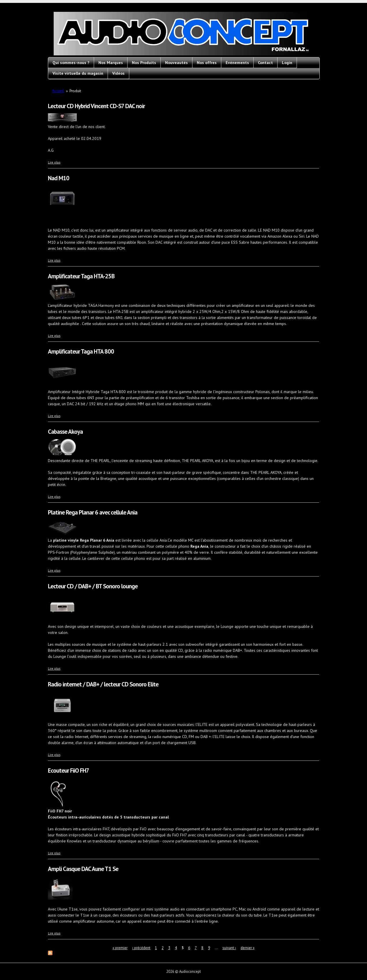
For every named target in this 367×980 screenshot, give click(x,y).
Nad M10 (59, 178)
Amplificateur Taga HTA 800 (81, 351)
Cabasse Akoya (65, 432)
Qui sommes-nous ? (71, 63)
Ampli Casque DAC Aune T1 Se (83, 869)
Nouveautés (176, 63)
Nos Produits (144, 63)
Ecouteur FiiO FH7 (69, 770)
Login (287, 63)
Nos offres (207, 63)
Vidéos (118, 73)
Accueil (58, 91)
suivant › (229, 948)
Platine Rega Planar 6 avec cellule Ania (93, 512)
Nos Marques (111, 63)
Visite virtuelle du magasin (78, 73)
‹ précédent (141, 948)
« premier (120, 948)
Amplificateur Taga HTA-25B (81, 276)
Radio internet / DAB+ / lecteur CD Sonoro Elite (103, 684)
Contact (265, 63)
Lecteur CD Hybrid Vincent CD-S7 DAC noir (96, 106)
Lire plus (54, 162)
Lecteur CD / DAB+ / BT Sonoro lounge (93, 586)
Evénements (237, 63)
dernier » (248, 948)
